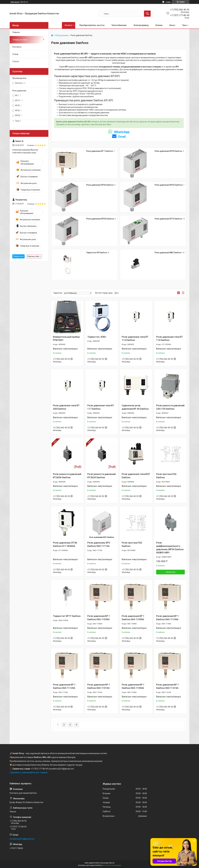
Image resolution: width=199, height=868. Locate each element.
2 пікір (168, 2)
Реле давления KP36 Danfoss (100, 185)
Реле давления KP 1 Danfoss (100, 151)
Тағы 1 (18, 121)
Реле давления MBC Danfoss (168, 253)
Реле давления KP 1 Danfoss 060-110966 (133, 618)
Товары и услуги (20, 40)
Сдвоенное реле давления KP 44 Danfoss (135, 407)
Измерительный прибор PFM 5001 (66, 338)
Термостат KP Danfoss (97, 253)
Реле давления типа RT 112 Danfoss (135, 338)
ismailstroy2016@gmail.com (22, 839)
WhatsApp (119, 132)
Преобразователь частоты (92, 25)
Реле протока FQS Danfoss (166, 476)
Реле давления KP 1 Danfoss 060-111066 (167, 618)
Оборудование (62, 35)
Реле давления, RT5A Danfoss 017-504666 (65, 544)
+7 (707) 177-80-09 (39, 769)
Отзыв (15, 54)
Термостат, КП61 (97, 337)
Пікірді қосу (18, 256)
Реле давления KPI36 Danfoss (100, 219)
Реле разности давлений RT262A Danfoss (102, 476)
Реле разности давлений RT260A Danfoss (67, 476)
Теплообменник (119, 25)
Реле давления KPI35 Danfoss (169, 185)
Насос (172, 25)
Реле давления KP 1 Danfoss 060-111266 (64, 686)
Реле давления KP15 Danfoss (168, 219)
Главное (16, 32)
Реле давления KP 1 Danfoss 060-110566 (133, 686)
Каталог (69, 25)
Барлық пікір (33, 256)
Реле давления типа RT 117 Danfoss (101, 407)
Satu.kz (112, 863)
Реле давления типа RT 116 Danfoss (169, 338)
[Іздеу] (147, 14)
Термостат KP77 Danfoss (67, 616)
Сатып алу (171, 572)
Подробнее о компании (20, 772)
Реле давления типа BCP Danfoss (136, 476)
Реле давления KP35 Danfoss (168, 151)
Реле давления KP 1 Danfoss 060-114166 (167, 686)
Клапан (159, 25)
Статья (16, 61)
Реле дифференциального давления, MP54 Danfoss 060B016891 (170, 548)
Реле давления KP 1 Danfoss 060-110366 (99, 618)
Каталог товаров (40, 772)
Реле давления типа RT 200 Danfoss (66, 407)
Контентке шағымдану (112, 865)
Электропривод (141, 25)
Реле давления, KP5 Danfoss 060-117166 (99, 544)
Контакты (17, 47)
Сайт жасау (15, 2)
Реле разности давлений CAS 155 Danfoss (170, 407)
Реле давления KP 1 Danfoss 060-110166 (99, 686)
